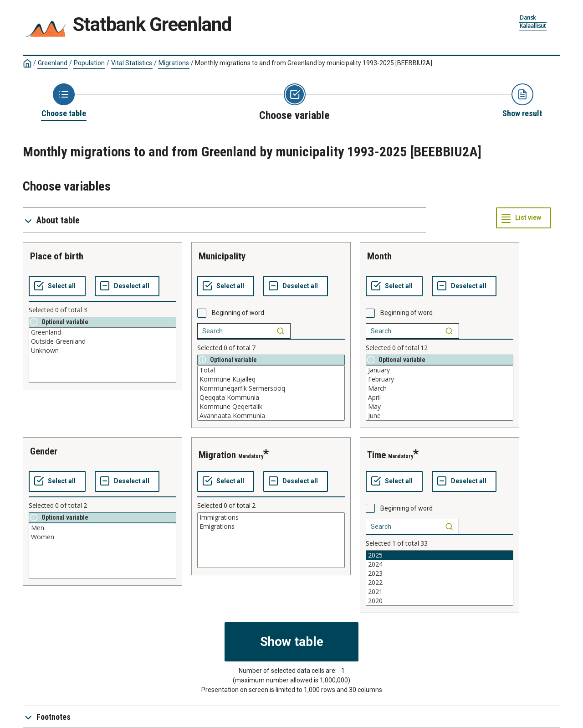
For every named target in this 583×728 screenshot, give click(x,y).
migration (217, 455)
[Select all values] (57, 286)
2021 (440, 592)
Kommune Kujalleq (271, 379)
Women (102, 537)
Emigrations (271, 527)
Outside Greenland (102, 341)
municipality (222, 256)
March (440, 388)
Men (102, 528)
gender (44, 451)
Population (89, 63)
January (440, 370)
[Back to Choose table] (64, 101)
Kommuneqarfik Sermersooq (271, 388)
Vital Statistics (132, 63)
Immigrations (271, 517)
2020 (440, 601)
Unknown (102, 351)
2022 (440, 583)
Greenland (53, 63)
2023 (440, 573)
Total (271, 370)
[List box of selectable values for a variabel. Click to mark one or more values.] (102, 355)
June (440, 416)
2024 (440, 564)
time (376, 455)
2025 (440, 555)
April (440, 398)
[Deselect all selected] (127, 286)
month (379, 256)
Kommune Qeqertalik (271, 407)
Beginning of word (238, 313)
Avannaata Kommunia (271, 416)
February (440, 379)
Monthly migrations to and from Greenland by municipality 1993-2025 (314, 63)
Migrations (174, 63)
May (440, 407)
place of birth (57, 256)
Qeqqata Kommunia (271, 398)
